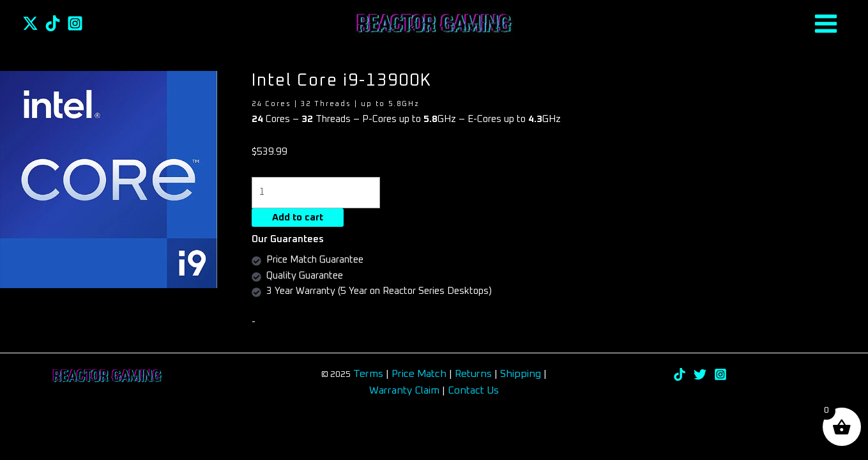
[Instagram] (75, 23)
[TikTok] (53, 23)
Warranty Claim (404, 390)
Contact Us (473, 390)
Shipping (521, 374)
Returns (475, 374)
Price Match (419, 374)
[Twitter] (30, 23)
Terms (368, 374)
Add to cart (298, 218)
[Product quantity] (316, 193)
